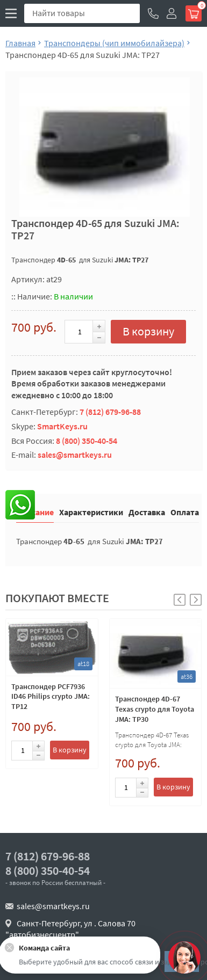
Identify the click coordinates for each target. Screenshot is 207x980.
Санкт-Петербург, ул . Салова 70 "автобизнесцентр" (70, 929)
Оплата (185, 512)
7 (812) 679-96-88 (110, 412)
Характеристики (91, 512)
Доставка (147, 512)
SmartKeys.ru (62, 426)
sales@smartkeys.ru (75, 455)
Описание (35, 512)
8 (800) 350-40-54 (87, 441)
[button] (196, 600)
